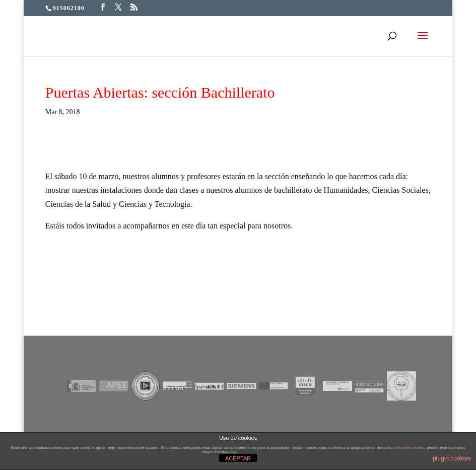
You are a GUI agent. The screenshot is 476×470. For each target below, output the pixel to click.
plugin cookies (452, 458)
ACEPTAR (238, 458)
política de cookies (408, 448)
